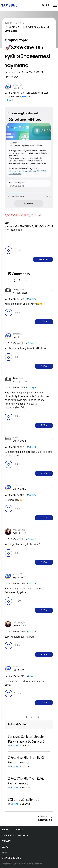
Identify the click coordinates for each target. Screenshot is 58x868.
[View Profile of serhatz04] (17, 85)
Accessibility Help (12, 830)
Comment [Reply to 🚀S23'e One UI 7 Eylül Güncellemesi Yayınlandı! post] (43, 259)
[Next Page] (26, 280)
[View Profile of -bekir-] (16, 438)
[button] (48, 86)
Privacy (6, 841)
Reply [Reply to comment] (44, 322)
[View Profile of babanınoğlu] (19, 530)
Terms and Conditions (15, 835)
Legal (5, 847)
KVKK (4, 852)
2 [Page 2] (20, 280)
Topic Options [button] (48, 31)
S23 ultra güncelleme (23, 800)
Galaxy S (9, 100)
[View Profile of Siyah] (24, 97)
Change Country (11, 858)
